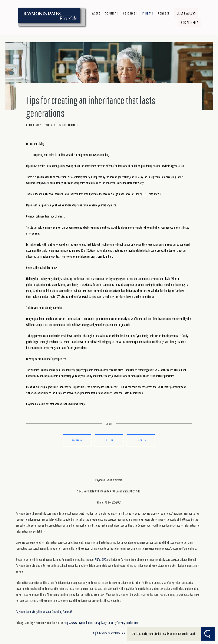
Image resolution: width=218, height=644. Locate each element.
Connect (164, 13)
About (96, 13)
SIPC (104, 559)
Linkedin (141, 440)
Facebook (77, 440)
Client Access (186, 13)
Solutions (112, 13)
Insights (148, 13)
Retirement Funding (55, 125)
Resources (130, 13)
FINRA (98, 559)
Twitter (109, 440)
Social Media (190, 22)
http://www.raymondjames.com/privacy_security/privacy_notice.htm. (101, 623)
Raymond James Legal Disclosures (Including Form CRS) (45, 612)
